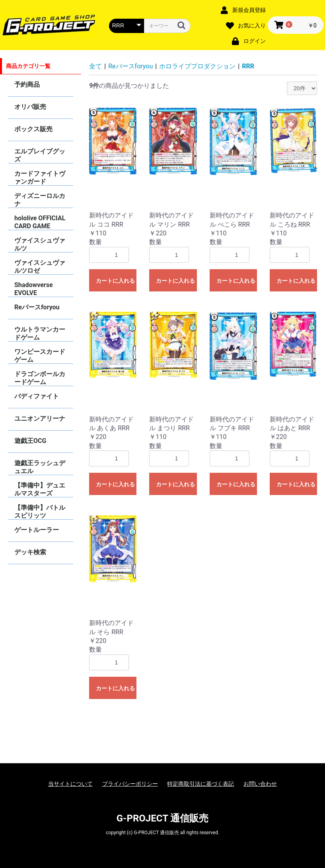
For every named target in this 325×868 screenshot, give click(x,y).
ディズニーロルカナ (40, 200)
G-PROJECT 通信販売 (163, 818)
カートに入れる (115, 281)
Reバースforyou (37, 307)
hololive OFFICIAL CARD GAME (40, 222)
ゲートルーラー (37, 530)
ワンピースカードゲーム (40, 356)
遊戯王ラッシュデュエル (40, 467)
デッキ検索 (30, 552)
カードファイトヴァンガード (40, 178)
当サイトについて (70, 784)
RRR (248, 66)
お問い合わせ (260, 784)
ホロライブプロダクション (197, 66)
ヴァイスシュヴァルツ (40, 244)
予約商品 (27, 84)
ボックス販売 (33, 129)
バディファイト (37, 396)
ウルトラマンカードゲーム (40, 333)
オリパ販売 (30, 107)
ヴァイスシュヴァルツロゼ (40, 267)
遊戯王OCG (30, 441)
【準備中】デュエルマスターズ (40, 489)
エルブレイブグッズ (40, 155)
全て (95, 66)
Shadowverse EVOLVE (34, 289)
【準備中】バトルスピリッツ (40, 512)
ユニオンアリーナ (40, 418)
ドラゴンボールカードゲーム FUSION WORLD (40, 378)
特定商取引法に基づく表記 (200, 784)
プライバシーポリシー (130, 784)
